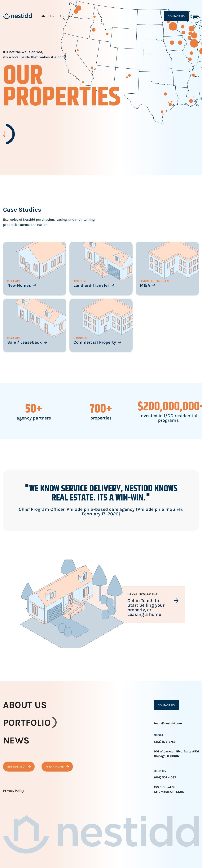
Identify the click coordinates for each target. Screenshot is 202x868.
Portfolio (66, 16)
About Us (48, 16)
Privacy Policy (13, 791)
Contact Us (176, 16)
